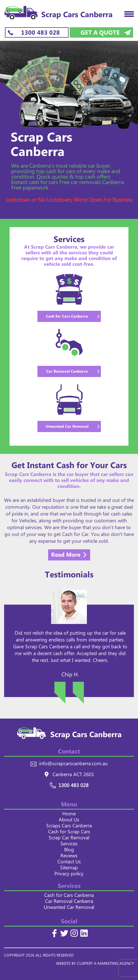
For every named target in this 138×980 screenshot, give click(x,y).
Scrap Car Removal (69, 839)
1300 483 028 (40, 33)
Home (69, 815)
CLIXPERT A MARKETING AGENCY (105, 964)
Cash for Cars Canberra (69, 896)
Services (69, 845)
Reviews (69, 857)
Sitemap (69, 869)
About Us (69, 821)
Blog (69, 851)
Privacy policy (69, 875)
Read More (66, 555)
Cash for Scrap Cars (69, 833)
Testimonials (69, 576)
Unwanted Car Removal (69, 908)
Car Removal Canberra (69, 902)
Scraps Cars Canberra (69, 827)
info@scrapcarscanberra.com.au (73, 765)
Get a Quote (100, 33)
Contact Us (69, 863)
